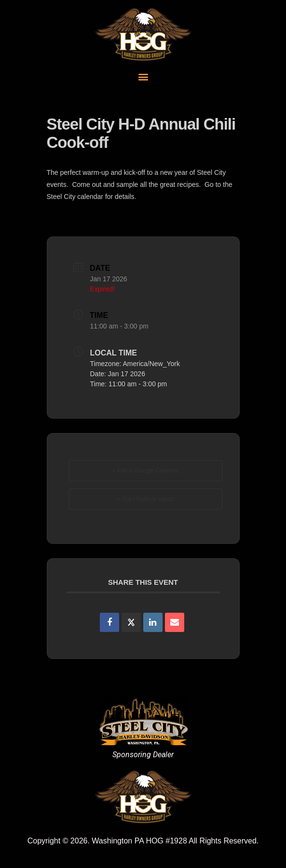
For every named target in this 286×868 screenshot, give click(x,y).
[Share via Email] (175, 622)
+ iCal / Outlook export (145, 499)
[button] (143, 76)
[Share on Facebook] (109, 622)
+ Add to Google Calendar (145, 471)
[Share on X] (131, 622)
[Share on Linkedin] (153, 622)
